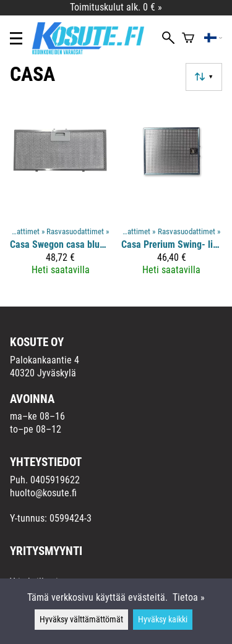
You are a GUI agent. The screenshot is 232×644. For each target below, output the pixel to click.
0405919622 (55, 480)
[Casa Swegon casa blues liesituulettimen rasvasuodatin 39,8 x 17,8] (61, 194)
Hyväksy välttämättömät (81, 620)
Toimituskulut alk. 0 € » (116, 7)
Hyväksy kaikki (163, 620)
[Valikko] (16, 38)
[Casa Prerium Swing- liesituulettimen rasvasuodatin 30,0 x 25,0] (172, 194)
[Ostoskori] (188, 39)
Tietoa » (189, 597)
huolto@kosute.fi (43, 493)
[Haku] (168, 39)
